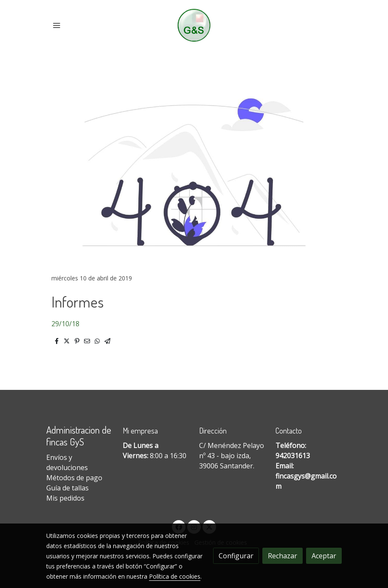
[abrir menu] (56, 25)
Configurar (236, 556)
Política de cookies (175, 576)
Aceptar (324, 556)
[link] (194, 25)
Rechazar (283, 556)
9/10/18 (67, 324)
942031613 (293, 456)
